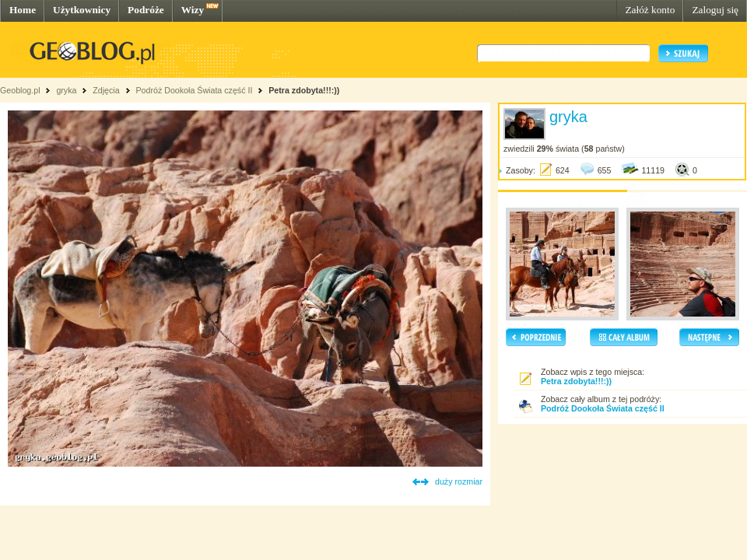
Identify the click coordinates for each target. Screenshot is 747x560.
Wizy (193, 10)
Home (23, 10)
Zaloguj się (715, 10)
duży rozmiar (459, 481)
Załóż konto (650, 10)
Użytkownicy (82, 10)
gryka (66, 90)
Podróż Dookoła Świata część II (195, 90)
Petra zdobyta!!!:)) (304, 90)
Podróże (146, 10)
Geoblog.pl (20, 90)
